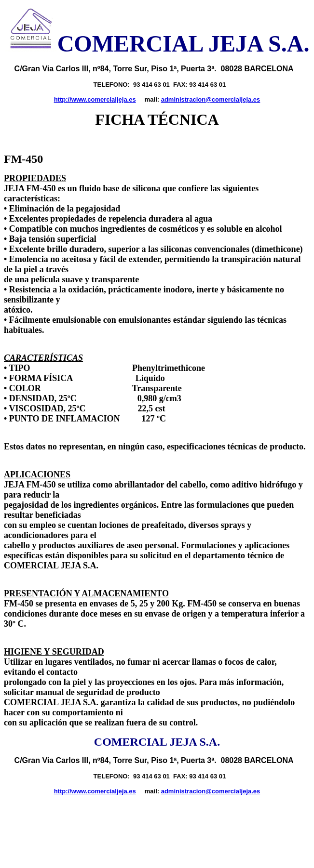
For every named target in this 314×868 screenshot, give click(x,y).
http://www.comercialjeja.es (95, 99)
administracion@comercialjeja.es (211, 99)
